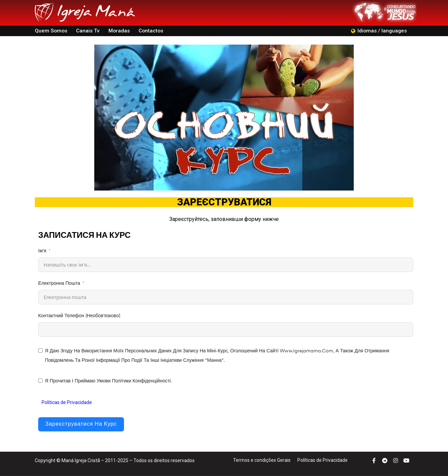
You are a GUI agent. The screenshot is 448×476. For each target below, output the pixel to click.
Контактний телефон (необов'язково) (79, 316)
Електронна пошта (59, 283)
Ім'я (42, 251)
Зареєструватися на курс (81, 424)
